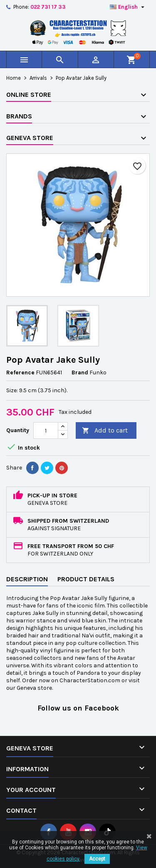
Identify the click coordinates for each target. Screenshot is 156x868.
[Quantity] (46, 430)
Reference (20, 373)
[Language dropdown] (128, 7)
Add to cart (105, 431)
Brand (80, 373)
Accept (97, 859)
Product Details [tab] (86, 579)
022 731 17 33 (48, 7)
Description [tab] (27, 579)
